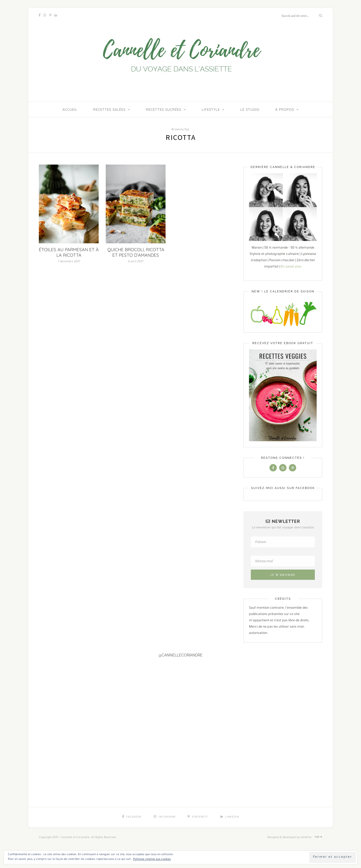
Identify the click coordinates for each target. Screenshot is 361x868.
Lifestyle (211, 109)
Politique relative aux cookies (152, 859)
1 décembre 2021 (69, 262)
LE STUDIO (250, 109)
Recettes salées (109, 109)
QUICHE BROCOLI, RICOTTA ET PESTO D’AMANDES (136, 252)
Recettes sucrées (164, 109)
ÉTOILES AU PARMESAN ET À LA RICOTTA (69, 252)
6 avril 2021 (136, 262)
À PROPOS (285, 109)
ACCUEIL (70, 109)
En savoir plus (291, 267)
